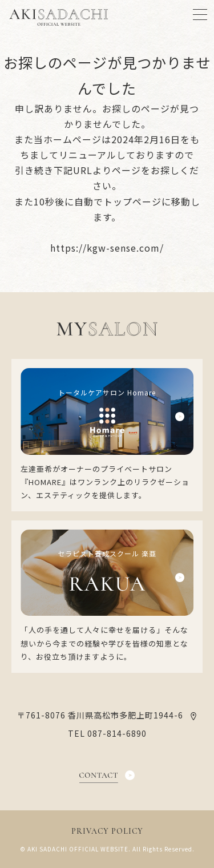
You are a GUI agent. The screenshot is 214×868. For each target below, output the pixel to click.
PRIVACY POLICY (107, 831)
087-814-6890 (117, 733)
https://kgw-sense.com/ (107, 248)
